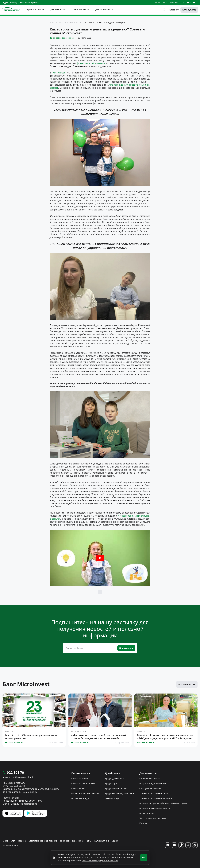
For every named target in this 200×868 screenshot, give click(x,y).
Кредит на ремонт (80, 778)
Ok (144, 858)
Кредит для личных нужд (83, 783)
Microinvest (59, 73)
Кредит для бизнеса (114, 778)
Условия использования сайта (154, 793)
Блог (13, 841)
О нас (5, 841)
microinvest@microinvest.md (18, 777)
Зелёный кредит (113, 798)
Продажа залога (147, 813)
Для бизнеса (57, 10)
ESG (89, 841)
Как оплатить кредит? (150, 778)
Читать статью (14, 743)
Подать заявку (9, 2)
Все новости (187, 684)
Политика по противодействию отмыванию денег (163, 803)
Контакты (175, 2)
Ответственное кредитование (43, 841)
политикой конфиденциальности (100, 861)
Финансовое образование (64, 22)
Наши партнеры (10, 845)
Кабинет (174, 10)
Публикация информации (106, 841)
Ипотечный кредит (81, 798)
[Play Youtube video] (100, 558)
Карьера (22, 841)
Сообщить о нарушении (151, 788)
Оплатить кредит (29, 2)
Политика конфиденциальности (155, 808)
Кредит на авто (79, 788)
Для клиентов (103, 10)
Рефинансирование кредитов (85, 793)
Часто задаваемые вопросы (153, 818)
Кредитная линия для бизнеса (119, 793)
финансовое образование (91, 63)
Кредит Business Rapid (116, 788)
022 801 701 (189, 2)
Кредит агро (111, 783)
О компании (80, 10)
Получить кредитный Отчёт (153, 783)
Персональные (33, 10)
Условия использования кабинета (156, 798)
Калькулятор (189, 10)
